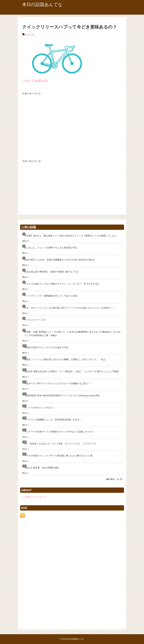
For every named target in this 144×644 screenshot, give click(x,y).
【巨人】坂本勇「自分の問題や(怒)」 (43, 468)
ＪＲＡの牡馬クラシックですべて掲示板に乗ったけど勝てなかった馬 (58, 456)
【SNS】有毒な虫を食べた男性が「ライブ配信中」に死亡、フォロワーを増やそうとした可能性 (72, 371)
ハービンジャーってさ (35, 320)
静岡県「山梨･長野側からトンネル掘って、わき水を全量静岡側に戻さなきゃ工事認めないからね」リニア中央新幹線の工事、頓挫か (73, 334)
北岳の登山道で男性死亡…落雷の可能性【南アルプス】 (52, 272)
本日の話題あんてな (42, 4)
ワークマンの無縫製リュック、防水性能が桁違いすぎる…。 (54, 420)
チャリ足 (30, 34)
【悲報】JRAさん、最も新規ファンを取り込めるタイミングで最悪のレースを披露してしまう (70, 236)
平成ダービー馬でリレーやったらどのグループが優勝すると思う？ (57, 383)
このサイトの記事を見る (35, 81)
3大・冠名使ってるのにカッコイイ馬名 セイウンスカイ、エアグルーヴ (60, 444)
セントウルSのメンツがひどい (39, 408)
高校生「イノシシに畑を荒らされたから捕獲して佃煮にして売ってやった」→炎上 (65, 359)
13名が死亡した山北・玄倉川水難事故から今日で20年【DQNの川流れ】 (60, 260)
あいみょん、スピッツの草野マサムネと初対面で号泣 (51, 248)
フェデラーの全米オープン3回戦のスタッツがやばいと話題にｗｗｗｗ (59, 432)
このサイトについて (34, 497)
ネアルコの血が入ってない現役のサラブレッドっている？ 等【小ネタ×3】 (62, 284)
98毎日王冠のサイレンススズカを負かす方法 (46, 347)
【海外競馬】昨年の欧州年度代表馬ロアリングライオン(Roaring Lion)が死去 (62, 395)
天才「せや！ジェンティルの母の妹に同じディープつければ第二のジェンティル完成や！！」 (70, 308)
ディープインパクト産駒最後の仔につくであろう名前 (51, 296)
